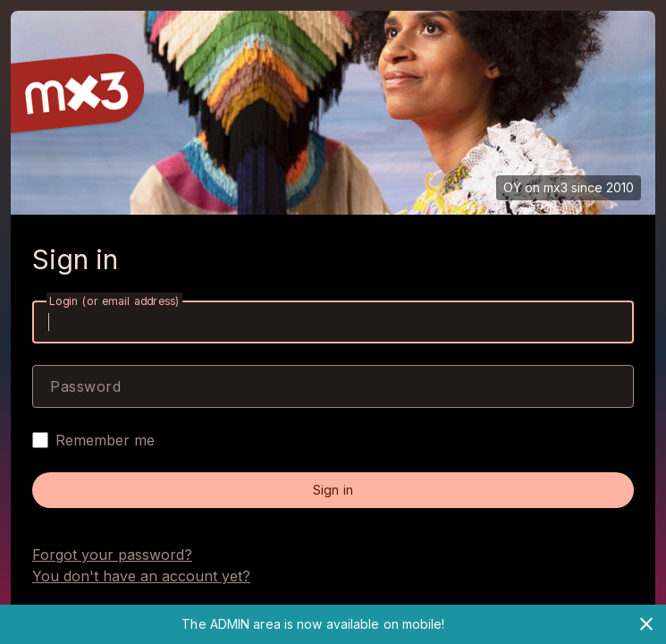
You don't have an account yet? (141, 576)
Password (85, 386)
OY (512, 187)
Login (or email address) (114, 301)
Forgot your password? (112, 555)
